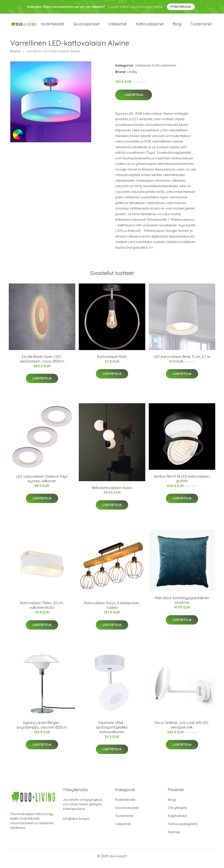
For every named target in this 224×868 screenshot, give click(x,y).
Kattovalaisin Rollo (112, 361)
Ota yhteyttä (177, 812)
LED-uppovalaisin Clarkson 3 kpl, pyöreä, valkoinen (42, 483)
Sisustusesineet (86, 26)
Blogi (177, 26)
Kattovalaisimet (150, 26)
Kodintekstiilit (53, 26)
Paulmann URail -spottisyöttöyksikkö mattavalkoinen (112, 732)
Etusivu (16, 55)
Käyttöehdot (177, 820)
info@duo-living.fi (76, 823)
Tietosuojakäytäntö (183, 828)
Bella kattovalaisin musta (112, 492)
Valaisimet (118, 26)
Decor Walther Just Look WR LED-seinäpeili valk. (182, 729)
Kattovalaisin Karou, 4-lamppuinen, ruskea (112, 610)
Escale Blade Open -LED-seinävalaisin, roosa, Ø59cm (42, 363)
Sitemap (174, 836)
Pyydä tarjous (181, 7)
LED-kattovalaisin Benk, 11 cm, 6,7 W (182, 361)
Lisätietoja (134, 99)
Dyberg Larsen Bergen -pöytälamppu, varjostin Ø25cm (42, 729)
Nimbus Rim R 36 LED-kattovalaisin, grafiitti (182, 483)
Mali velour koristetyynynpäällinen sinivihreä (182, 605)
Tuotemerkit (201, 26)
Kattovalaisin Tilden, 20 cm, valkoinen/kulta (42, 610)
